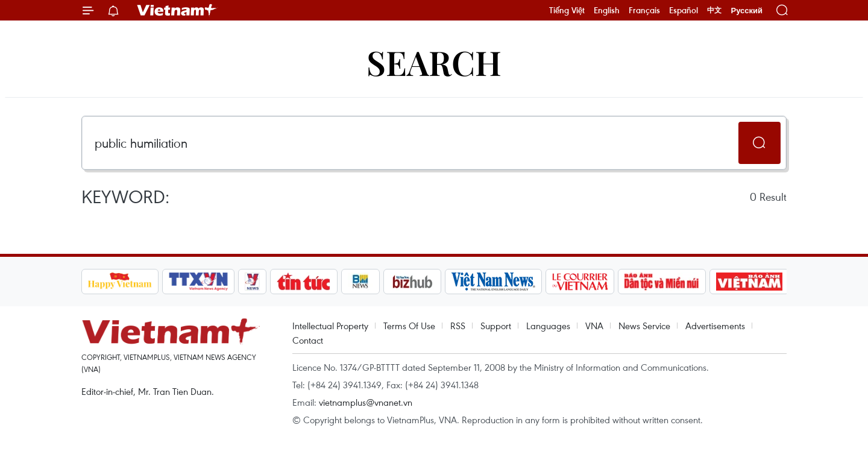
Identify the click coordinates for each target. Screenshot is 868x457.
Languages (548, 326)
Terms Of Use (409, 326)
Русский (747, 11)
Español (684, 10)
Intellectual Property (330, 326)
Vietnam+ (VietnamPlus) (177, 10)
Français (644, 10)
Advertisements (715, 326)
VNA (594, 326)
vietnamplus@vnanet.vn (366, 402)
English (607, 10)
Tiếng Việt (567, 10)
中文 (714, 10)
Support (496, 326)
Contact (308, 340)
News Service (644, 326)
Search (434, 62)
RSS (458, 326)
